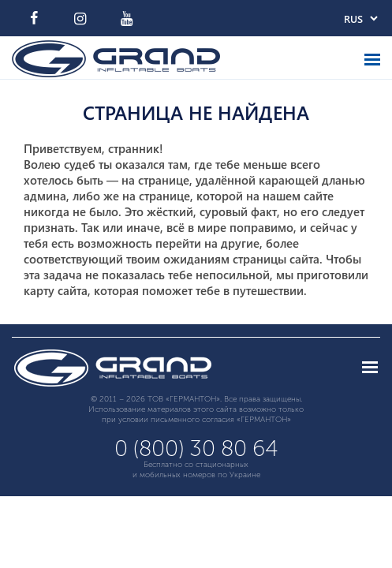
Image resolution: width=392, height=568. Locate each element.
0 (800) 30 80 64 (196, 448)
